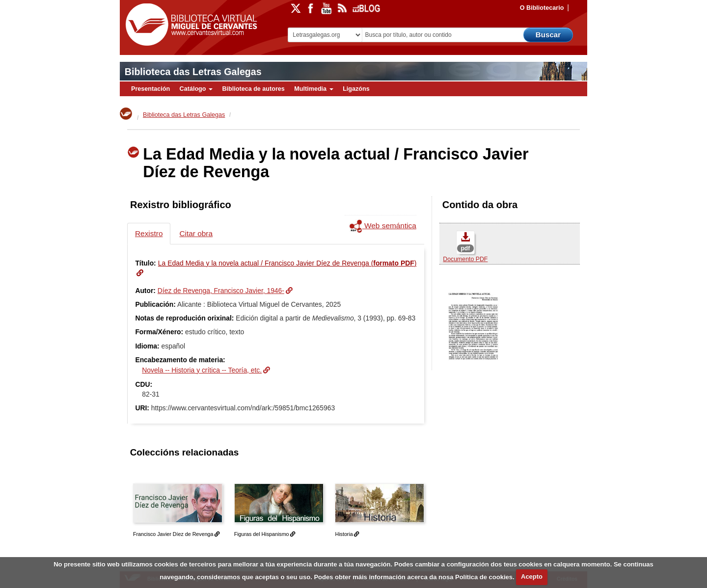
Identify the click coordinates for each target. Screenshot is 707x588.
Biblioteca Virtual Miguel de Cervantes (189, 25)
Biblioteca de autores (253, 89)
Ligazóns (356, 89)
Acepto (532, 576)
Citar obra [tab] (196, 233)
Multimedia (313, 89)
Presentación (150, 89)
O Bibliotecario (542, 8)
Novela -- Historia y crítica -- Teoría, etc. (202, 370)
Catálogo (196, 89)
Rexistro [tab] (149, 233)
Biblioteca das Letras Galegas (193, 72)
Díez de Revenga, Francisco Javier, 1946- (221, 291)
